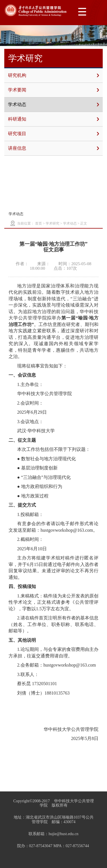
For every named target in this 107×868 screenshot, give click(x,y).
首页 (39, 223)
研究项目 (53, 134)
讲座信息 (53, 148)
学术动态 (53, 105)
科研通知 (53, 119)
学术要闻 (53, 90)
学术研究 (53, 223)
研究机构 (53, 75)
